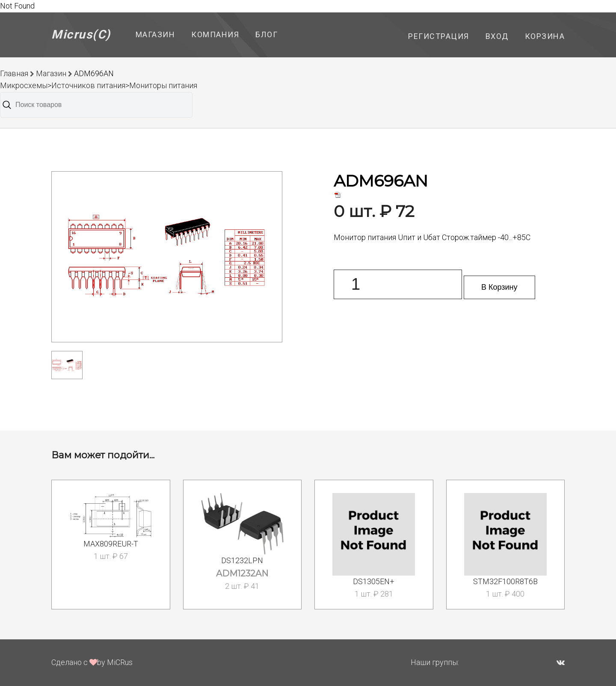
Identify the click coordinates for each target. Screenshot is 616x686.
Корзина (545, 36)
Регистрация (439, 36)
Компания (215, 34)
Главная (14, 73)
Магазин (155, 34)
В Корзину (499, 287)
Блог (267, 34)
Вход (497, 36)
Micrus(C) (81, 34)
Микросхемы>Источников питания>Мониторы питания (99, 85)
